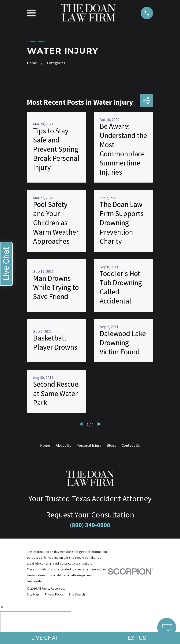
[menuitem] (33, 594)
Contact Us (131, 445)
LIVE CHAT (45, 638)
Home (45, 445)
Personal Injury (89, 445)
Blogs (111, 445)
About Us (63, 445)
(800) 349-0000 (90, 525)
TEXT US (135, 638)
